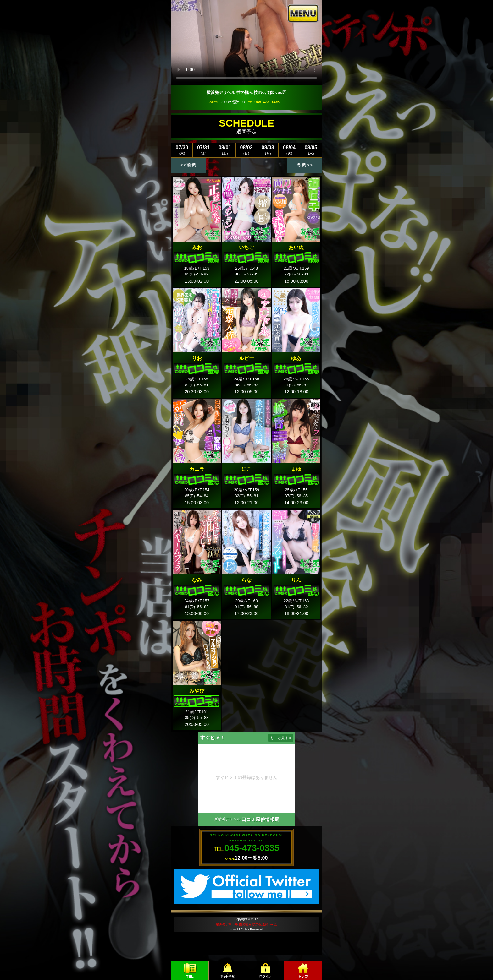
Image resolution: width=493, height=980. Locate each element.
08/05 (311, 150)
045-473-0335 (267, 102)
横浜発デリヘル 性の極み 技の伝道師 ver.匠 (246, 924)
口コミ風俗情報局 (260, 819)
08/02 (246, 150)
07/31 (203, 150)
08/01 (225, 150)
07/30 (182, 150)
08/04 (289, 150)
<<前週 (188, 165)
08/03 (268, 150)
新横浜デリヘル (227, 819)
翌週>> (305, 165)
